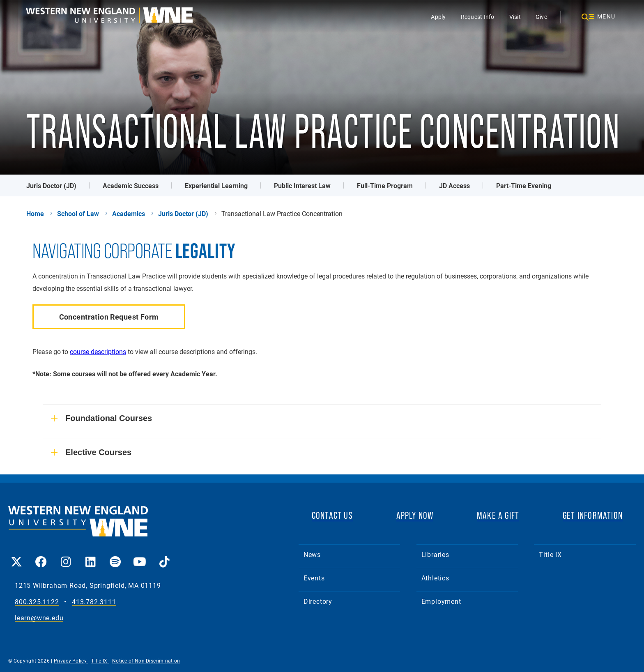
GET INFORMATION (593, 515)
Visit (515, 17)
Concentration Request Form (109, 317)
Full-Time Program (385, 185)
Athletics (435, 578)
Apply (438, 17)
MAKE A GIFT (498, 515)
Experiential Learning (216, 185)
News (312, 554)
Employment (441, 601)
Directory (318, 601)
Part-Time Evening (524, 185)
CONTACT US (332, 515)
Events (314, 578)
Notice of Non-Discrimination (146, 660)
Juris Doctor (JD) (51, 185)
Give (541, 17)
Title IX (550, 554)
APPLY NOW (415, 515)
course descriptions (98, 351)
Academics (129, 214)
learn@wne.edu (39, 618)
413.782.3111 (94, 602)
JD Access (454, 185)
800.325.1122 (37, 602)
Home (35, 214)
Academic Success (131, 185)
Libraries (435, 554)
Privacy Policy (71, 660)
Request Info (478, 17)
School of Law (78, 214)
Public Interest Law (302, 185)
